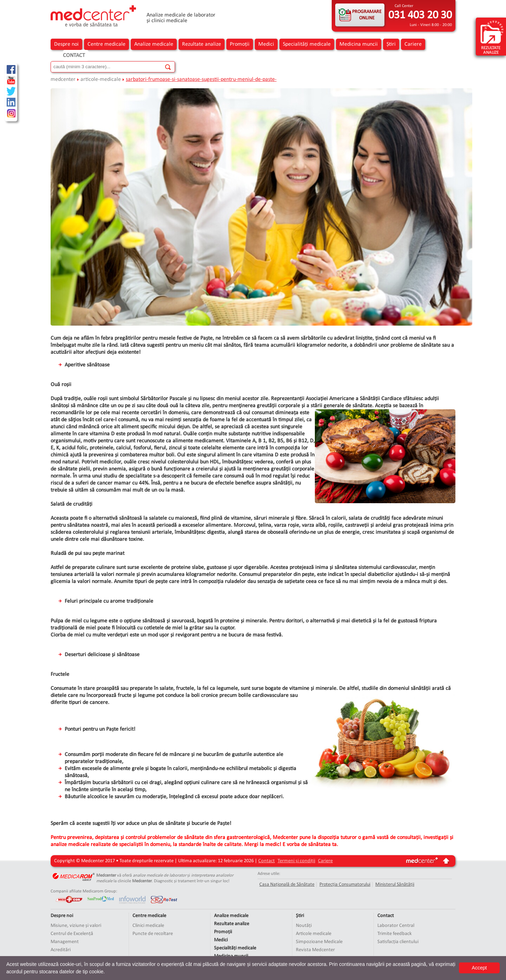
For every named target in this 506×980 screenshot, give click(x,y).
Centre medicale (106, 44)
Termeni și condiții (296, 861)
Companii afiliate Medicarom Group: (84, 891)
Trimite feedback (395, 934)
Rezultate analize (202, 44)
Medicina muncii (359, 44)
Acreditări (61, 950)
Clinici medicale (148, 926)
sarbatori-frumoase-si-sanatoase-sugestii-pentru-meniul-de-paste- (201, 79)
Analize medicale (154, 44)
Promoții (240, 44)
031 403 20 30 (420, 15)
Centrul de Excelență (72, 934)
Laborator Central (396, 926)
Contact (74, 56)
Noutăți (304, 926)
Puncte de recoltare (153, 934)
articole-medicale (101, 79)
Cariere (413, 44)
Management (65, 942)
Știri (391, 44)
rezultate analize (492, 37)
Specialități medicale (307, 44)
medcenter (63, 79)
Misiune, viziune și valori (76, 926)
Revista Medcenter (315, 950)
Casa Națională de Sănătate (287, 885)
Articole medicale (314, 934)
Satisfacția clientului (398, 942)
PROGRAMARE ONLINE (367, 15)
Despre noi (66, 44)
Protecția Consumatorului (345, 885)
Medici (266, 44)
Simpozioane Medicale (319, 942)
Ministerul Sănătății (395, 885)
